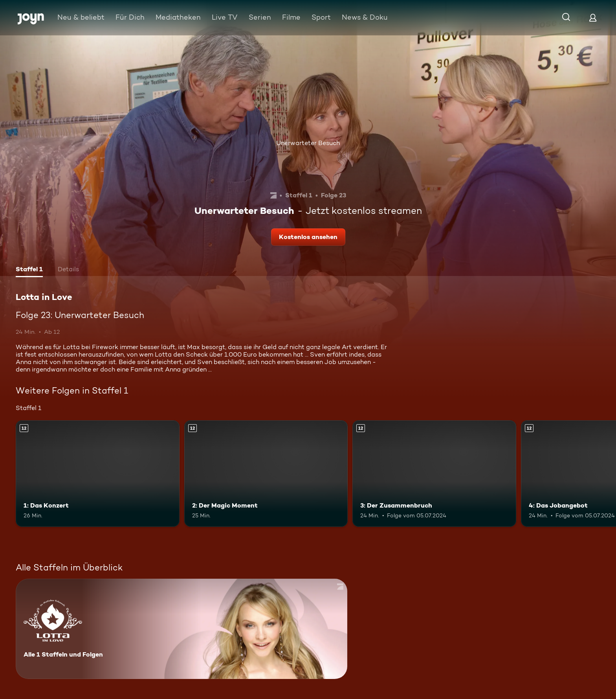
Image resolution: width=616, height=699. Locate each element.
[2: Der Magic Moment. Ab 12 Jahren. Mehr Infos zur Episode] (266, 474)
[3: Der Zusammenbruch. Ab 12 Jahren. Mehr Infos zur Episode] (434, 474)
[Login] (593, 17)
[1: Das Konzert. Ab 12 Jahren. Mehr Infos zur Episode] (98, 474)
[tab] (29, 270)
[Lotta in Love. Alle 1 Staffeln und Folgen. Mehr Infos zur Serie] (181, 629)
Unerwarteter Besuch (308, 143)
